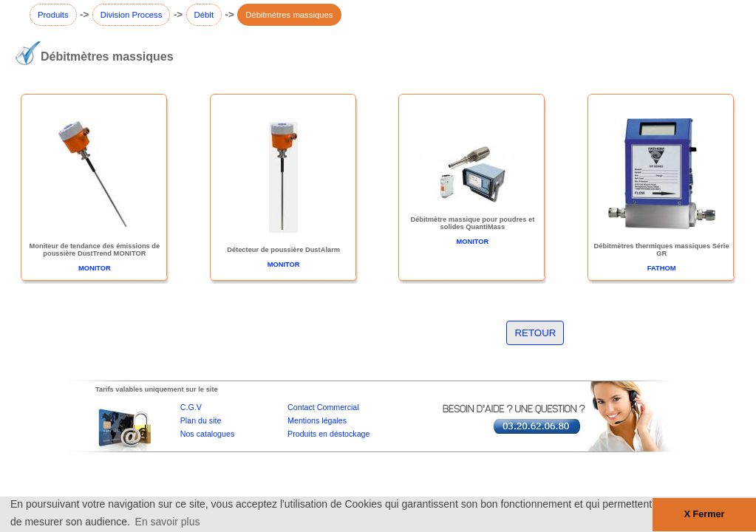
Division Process (132, 15)
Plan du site (201, 420)
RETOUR (535, 333)
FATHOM (662, 268)
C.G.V (191, 407)
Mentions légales (317, 420)
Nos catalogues (207, 434)
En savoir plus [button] (168, 522)
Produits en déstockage (328, 434)
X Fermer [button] (705, 514)
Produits (53, 15)
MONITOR (95, 268)
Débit (204, 15)
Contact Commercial (323, 407)
